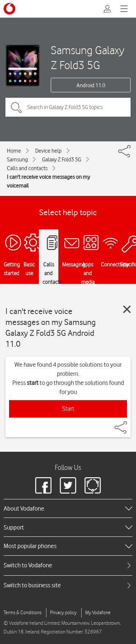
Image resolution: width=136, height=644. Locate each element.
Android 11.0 (91, 85)
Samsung (17, 160)
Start (68, 408)
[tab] (68, 565)
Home (14, 151)
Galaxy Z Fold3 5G (62, 160)
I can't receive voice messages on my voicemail (48, 181)
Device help (48, 151)
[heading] (68, 508)
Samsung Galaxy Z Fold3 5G (88, 57)
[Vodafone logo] (9, 9)
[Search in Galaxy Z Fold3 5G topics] (68, 107)
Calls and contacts (27, 168)
